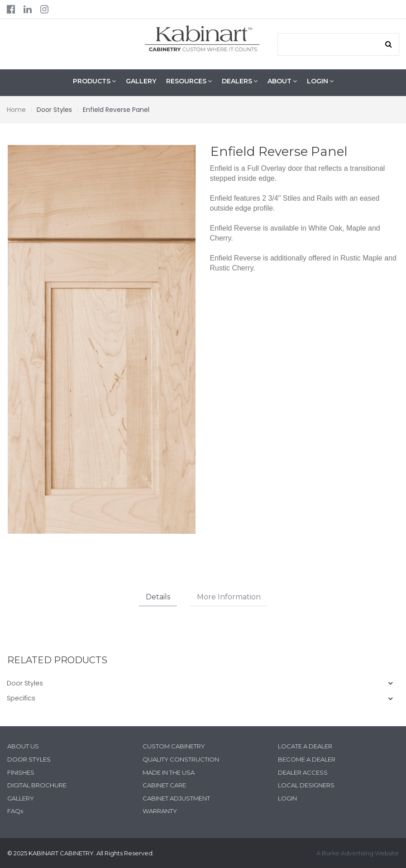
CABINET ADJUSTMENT (176, 798)
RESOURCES (189, 81)
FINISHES (21, 772)
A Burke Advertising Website (358, 853)
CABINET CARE (164, 785)
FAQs (15, 811)
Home (16, 110)
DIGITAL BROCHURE (37, 785)
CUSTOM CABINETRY (174, 747)
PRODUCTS (94, 81)
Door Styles (54, 110)
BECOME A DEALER (307, 759)
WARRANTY (160, 811)
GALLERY (141, 81)
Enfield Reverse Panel (116, 110)
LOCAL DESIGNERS (306, 785)
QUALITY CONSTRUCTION (181, 759)
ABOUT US (23, 747)
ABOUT (282, 81)
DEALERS (240, 81)
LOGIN (320, 81)
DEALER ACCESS (303, 772)
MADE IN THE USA (169, 772)
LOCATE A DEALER (305, 747)
